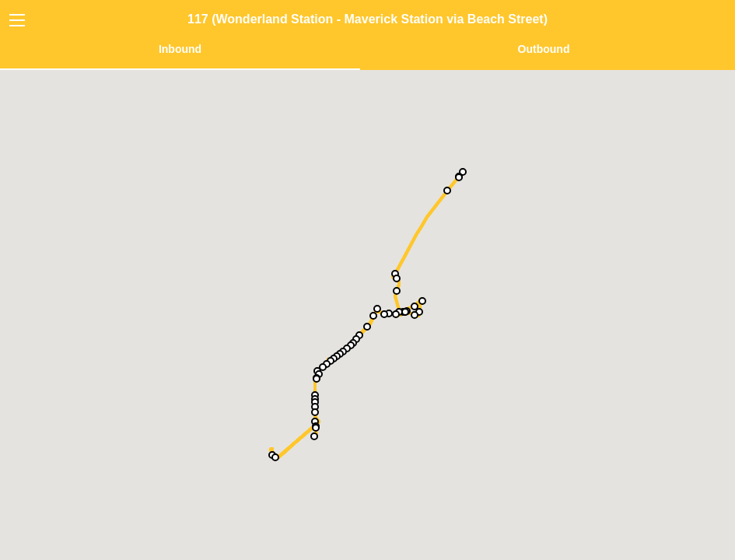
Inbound (180, 49)
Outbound (544, 49)
